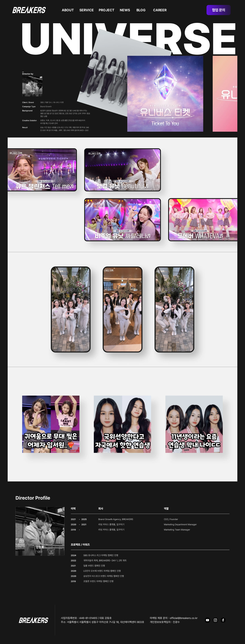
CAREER (160, 10)
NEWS (125, 10)
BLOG (141, 10)
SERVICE (87, 10)
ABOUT (68, 10)
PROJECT (107, 10)
